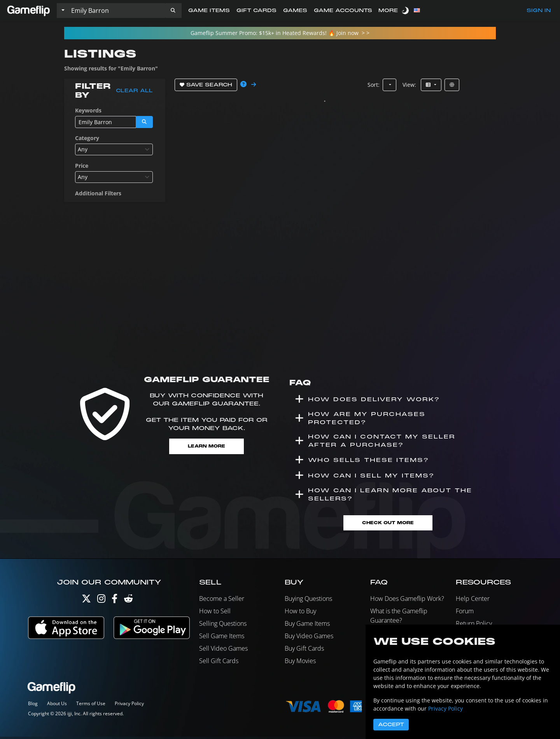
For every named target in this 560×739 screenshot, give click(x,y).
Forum (465, 613)
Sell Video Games (223, 651)
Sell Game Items (222, 638)
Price (82, 166)
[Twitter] (86, 603)
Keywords (88, 110)
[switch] (406, 10)
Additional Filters (98, 193)
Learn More (207, 447)
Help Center (473, 601)
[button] (173, 11)
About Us (57, 706)
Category (87, 138)
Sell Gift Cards (219, 663)
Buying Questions (308, 601)
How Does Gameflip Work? (407, 601)
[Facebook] (115, 603)
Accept (391, 725)
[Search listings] (116, 11)
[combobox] (114, 149)
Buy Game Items (307, 626)
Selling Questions (223, 626)
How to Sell (215, 613)
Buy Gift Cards (304, 651)
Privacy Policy (129, 706)
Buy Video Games (309, 638)
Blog (33, 706)
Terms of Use (91, 706)
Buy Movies (300, 663)
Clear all (134, 91)
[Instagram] (101, 603)
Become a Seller (222, 601)
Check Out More (388, 525)
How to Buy (300, 613)
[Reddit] (128, 603)
